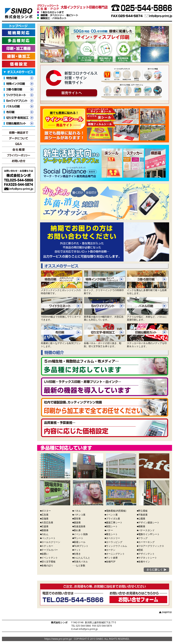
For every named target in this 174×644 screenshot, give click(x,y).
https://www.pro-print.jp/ (58, 639)
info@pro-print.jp (88, 629)
